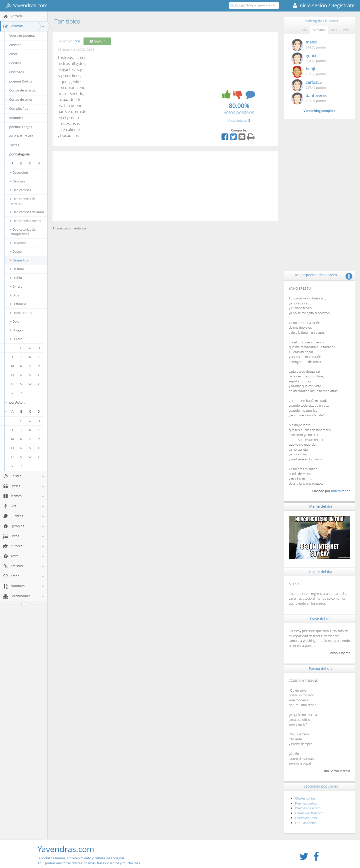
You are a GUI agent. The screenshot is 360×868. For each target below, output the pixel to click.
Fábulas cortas (306, 823)
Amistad (15, 45)
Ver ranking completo (319, 111)
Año (346, 30)
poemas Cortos (21, 81)
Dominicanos (21, 313)
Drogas (17, 330)
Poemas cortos (306, 803)
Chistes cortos (305, 798)
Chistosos (16, 72)
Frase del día (321, 619)
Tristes (14, 145)
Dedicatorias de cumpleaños (23, 232)
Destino (17, 269)
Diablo (16, 278)
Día (304, 30)
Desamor (18, 243)
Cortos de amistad (23, 90)
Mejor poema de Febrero (316, 275)
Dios (15, 295)
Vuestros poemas (22, 35)
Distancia (18, 304)
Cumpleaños (19, 108)
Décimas (18, 181)
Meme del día (321, 506)
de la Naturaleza (21, 136)
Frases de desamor (309, 813)
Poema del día (321, 668)
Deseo (16, 251)
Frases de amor (306, 818)
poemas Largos (21, 127)
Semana (319, 30)
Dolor (16, 321)
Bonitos (15, 63)
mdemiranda (341, 491)
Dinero (16, 286)
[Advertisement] (165, 186)
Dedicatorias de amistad (23, 201)
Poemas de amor (307, 808)
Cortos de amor (21, 99)
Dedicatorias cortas (26, 221)
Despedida (19, 260)
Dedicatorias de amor (27, 212)
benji (78, 41)
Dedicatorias (21, 190)
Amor (13, 54)
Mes (334, 30)
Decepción (19, 172)
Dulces (16, 339)
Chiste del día (321, 572)
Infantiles (16, 118)
